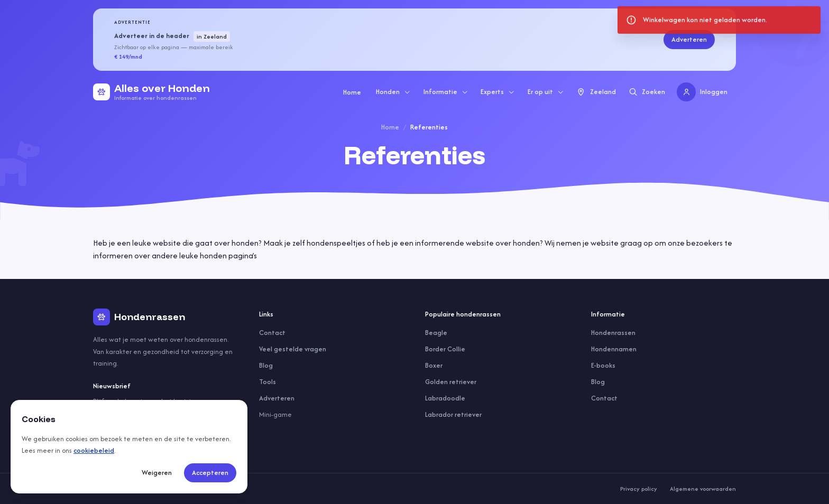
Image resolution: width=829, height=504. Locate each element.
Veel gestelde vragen (293, 349)
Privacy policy (639, 489)
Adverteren (689, 39)
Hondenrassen (613, 333)
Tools (268, 382)
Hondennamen (614, 349)
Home (352, 92)
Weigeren (157, 473)
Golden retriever (451, 382)
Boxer (434, 365)
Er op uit (546, 92)
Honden (393, 92)
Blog (266, 365)
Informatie (446, 92)
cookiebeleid (94, 450)
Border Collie (445, 349)
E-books (603, 365)
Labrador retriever (453, 414)
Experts (498, 92)
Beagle (436, 333)
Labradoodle (445, 398)
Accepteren (210, 473)
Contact (272, 333)
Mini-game (275, 414)
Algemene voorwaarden (703, 489)
